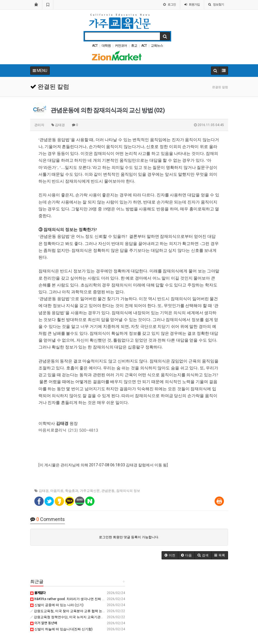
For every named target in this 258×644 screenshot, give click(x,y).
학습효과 (72, 491)
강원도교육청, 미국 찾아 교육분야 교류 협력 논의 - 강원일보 (76, 611)
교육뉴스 (157, 46)
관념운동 (108, 491)
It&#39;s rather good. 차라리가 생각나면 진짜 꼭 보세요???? (76, 599)
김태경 (44, 491)
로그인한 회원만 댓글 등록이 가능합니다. (129, 537)
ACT (95, 46)
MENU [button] (40, 71)
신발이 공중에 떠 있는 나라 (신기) (57, 605)
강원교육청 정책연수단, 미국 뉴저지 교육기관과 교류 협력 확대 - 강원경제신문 (89, 617)
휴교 (134, 46)
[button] (170, 555)
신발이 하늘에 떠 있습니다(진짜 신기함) (61, 629)
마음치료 (57, 491)
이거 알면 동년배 (44, 623)
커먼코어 (121, 46)
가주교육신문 (90, 491)
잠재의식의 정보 (128, 491)
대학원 (106, 46)
